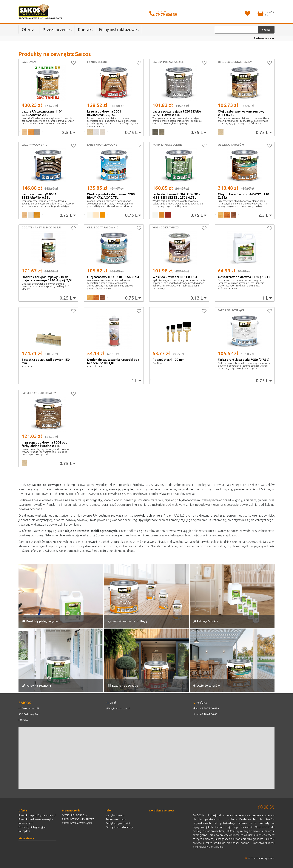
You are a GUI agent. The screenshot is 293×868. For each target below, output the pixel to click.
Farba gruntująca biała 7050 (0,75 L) (244, 360)
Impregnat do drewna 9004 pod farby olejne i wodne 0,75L (45, 444)
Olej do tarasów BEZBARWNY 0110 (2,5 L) (243, 196)
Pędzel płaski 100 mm (168, 360)
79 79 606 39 (166, 15)
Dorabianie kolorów (162, 811)
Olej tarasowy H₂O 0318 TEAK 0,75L (113, 277)
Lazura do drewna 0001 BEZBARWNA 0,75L (104, 113)
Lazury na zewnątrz (129, 685)
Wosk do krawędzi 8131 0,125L (175, 277)
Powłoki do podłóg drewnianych (37, 816)
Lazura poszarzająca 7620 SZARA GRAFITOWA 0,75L (177, 113)
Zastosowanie (263, 39)
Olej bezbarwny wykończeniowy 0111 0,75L (241, 113)
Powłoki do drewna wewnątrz (36, 820)
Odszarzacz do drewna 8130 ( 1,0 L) (244, 277)
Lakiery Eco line (211, 621)
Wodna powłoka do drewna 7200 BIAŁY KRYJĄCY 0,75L (111, 196)
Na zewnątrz (26, 823)
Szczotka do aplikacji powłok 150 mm (46, 361)
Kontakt (86, 29)
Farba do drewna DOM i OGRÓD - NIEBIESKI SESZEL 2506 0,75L (176, 196)
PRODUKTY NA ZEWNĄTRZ (77, 823)
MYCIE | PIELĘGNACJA (75, 816)
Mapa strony (26, 839)
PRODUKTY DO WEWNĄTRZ (78, 820)
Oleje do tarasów (212, 685)
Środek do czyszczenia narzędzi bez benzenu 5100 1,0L (113, 361)
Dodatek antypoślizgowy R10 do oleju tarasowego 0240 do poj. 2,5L (47, 279)
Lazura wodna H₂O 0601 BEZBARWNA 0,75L (39, 196)
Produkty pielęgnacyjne (48, 621)
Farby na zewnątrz (43, 685)
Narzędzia (24, 831)
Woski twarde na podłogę (135, 621)
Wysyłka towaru (115, 816)
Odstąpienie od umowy (119, 827)
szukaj (266, 30)
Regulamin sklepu (116, 820)
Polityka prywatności (118, 823)
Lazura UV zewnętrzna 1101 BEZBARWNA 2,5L (42, 113)
